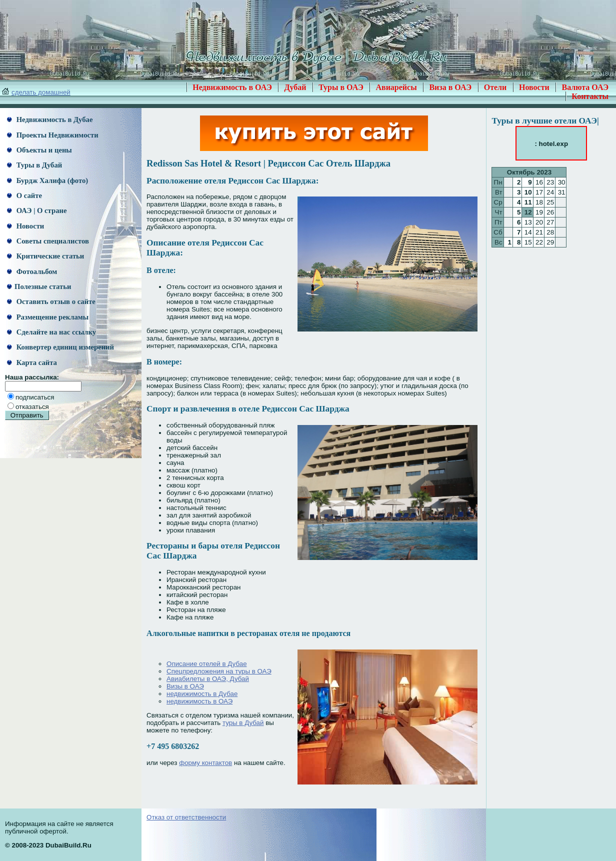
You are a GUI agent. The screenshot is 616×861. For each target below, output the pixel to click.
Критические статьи (45, 256)
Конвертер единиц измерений (60, 347)
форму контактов (205, 763)
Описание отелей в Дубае (206, 664)
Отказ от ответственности (186, 817)
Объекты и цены (39, 150)
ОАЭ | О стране (37, 210)
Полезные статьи (39, 286)
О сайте (24, 195)
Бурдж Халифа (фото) (47, 180)
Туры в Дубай (34, 165)
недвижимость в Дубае (202, 694)
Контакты (590, 96)
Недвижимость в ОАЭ (232, 87)
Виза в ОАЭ (450, 87)
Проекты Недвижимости (53, 135)
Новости (534, 87)
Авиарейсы (396, 87)
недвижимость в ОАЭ (199, 701)
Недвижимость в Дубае (50, 119)
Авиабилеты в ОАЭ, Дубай (208, 679)
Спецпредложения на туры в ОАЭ (219, 671)
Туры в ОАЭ (341, 87)
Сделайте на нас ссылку (51, 332)
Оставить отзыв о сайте (51, 301)
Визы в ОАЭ (185, 686)
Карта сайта (32, 362)
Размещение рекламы (48, 317)
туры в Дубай (243, 723)
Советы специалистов (48, 241)
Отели (495, 87)
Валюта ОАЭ (585, 87)
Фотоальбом (32, 271)
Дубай (295, 87)
